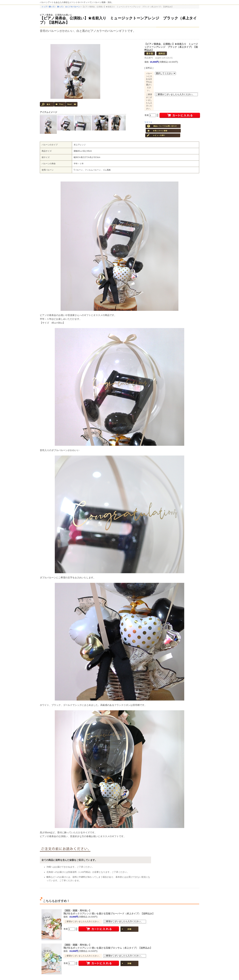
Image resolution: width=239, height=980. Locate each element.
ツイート (148, 122)
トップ (44, 7)
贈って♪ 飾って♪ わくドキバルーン (64, 7)
